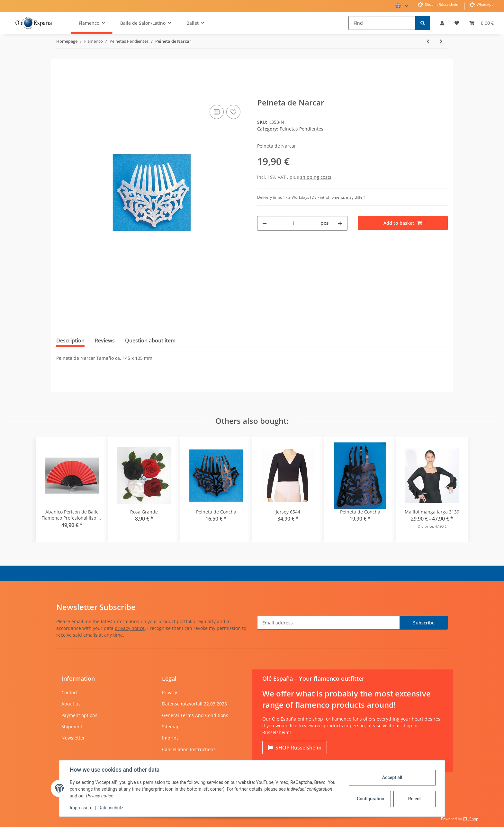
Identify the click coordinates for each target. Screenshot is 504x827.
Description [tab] (70, 341)
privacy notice (130, 628)
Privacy (170, 692)
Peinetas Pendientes (301, 129)
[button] (442, 23)
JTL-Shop (471, 819)
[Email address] (328, 623)
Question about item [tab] (150, 341)
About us (71, 704)
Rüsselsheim (295, 748)
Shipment (72, 727)
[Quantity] (294, 223)
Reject (415, 799)
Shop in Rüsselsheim (442, 4)
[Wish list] (457, 23)
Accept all (392, 777)
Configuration (370, 799)
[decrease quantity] (265, 223)
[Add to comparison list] (217, 112)
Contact (70, 692)
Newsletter (73, 738)
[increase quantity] (340, 223)
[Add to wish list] (233, 112)
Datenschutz (111, 808)
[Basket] (482, 23)
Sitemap (171, 727)
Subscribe (424, 623)
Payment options (79, 715)
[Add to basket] (61, 94)
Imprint (170, 738)
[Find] (382, 23)
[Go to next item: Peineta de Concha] (441, 41)
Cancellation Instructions (189, 749)
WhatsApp (485, 4)
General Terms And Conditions (195, 715)
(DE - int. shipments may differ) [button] (338, 197)
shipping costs (316, 177)
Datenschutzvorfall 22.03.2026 (194, 704)
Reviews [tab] (105, 341)
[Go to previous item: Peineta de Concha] (428, 41)
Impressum (81, 808)
